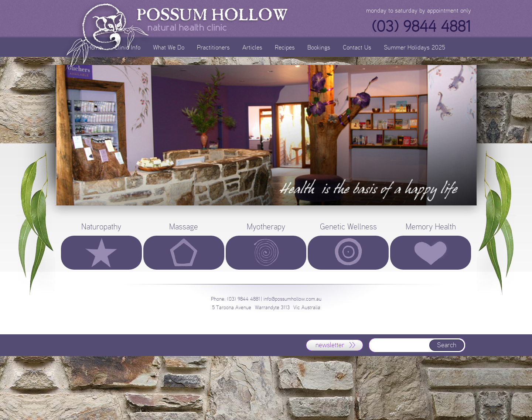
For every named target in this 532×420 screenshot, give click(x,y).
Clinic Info (127, 47)
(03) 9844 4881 (421, 27)
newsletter (330, 345)
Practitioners (213, 47)
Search (447, 345)
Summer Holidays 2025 (415, 47)
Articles (252, 47)
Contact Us (357, 47)
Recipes (285, 47)
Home (95, 47)
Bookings (319, 47)
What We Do (169, 47)
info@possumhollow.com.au (292, 299)
